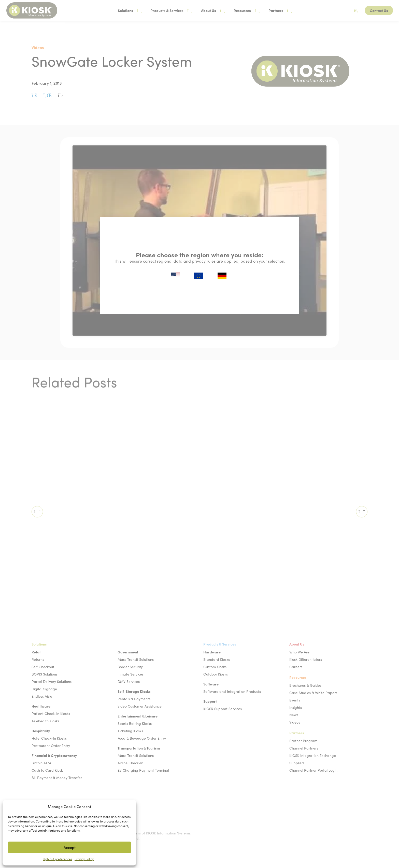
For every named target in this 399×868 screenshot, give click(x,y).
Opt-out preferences (57, 859)
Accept (70, 847)
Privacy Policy (84, 859)
